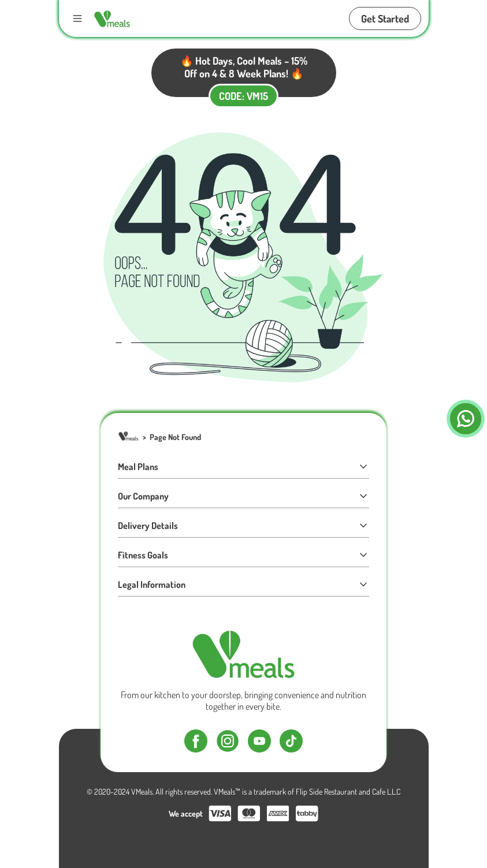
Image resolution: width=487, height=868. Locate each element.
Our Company (243, 496)
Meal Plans (243, 467)
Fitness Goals (243, 555)
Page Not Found (175, 437)
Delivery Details (243, 526)
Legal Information (243, 584)
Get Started (385, 18)
